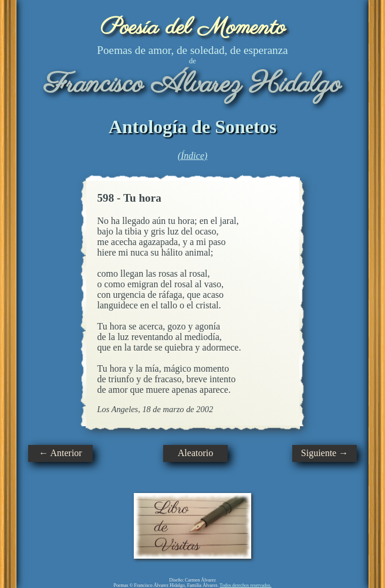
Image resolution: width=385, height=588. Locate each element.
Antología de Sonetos (192, 127)
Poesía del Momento (193, 28)
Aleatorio (195, 453)
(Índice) (193, 156)
